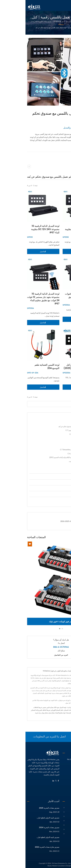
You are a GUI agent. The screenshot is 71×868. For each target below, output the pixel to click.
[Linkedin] (28, 780)
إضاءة (62, 494)
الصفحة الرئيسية (63, 807)
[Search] (30, 404)
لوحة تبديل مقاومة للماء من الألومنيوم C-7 (54, 430)
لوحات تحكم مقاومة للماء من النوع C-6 (55, 454)
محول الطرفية (63, 713)
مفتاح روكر (19, 713)
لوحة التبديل (37, 707)
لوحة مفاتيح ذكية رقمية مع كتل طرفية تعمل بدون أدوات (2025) (54, 366)
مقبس (19, 707)
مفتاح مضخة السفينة (53, 713)
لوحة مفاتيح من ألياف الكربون (58, 438)
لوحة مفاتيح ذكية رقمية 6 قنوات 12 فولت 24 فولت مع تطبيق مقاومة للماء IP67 (54, 297)
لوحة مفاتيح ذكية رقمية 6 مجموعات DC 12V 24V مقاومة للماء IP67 (54, 229)
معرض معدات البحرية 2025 (24, 807)
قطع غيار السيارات (57, 500)
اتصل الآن (57, 737)
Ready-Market (27, 865)
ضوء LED (31, 707)
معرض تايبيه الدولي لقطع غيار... (22, 817)
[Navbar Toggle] (67, 7)
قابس (23, 707)
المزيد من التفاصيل (35, 655)
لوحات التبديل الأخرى (60, 465)
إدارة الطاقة (60, 476)
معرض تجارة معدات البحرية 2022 (22, 847)
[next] (67, 166)
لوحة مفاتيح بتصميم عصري (59, 442)
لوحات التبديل (47, 27)
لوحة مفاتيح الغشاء (35, 713)
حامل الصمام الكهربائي (32, 710)
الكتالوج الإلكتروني (63, 829)
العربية (67, 2)
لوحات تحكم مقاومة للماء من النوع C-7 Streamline (51, 450)
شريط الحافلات (12, 707)
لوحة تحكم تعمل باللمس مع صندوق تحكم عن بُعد (25, 27)
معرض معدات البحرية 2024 (24, 827)
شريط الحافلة (21, 710)
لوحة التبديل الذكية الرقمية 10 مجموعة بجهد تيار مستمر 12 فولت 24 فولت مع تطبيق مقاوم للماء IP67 (18, 299)
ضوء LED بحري (56, 710)
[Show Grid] (64, 176)
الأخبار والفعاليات (63, 820)
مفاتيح (62, 488)
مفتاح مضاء (44, 713)
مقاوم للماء (64, 716)
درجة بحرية (13, 713)
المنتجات (66, 816)
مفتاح (26, 707)
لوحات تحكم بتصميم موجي (59, 446)
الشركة (67, 811)
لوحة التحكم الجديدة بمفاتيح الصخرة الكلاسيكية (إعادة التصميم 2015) (45, 457)
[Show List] (61, 176)
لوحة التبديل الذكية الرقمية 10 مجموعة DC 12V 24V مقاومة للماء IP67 (20, 229)
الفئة (54, 27)
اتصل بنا (67, 833)
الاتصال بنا (51, 716)
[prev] (4, 166)
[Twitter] (30, 780)
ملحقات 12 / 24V (57, 482)
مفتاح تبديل (26, 713)
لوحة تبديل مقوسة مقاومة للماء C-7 (56, 434)
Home (59, 27)
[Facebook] (33, 780)
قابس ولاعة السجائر (11, 710)
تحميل (62, 526)
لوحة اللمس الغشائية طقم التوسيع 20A (22, 366)
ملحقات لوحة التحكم (61, 469)
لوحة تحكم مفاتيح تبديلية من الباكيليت (55, 461)
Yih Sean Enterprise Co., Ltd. (35, 863)
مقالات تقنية (65, 824)
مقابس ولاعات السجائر (45, 710)
